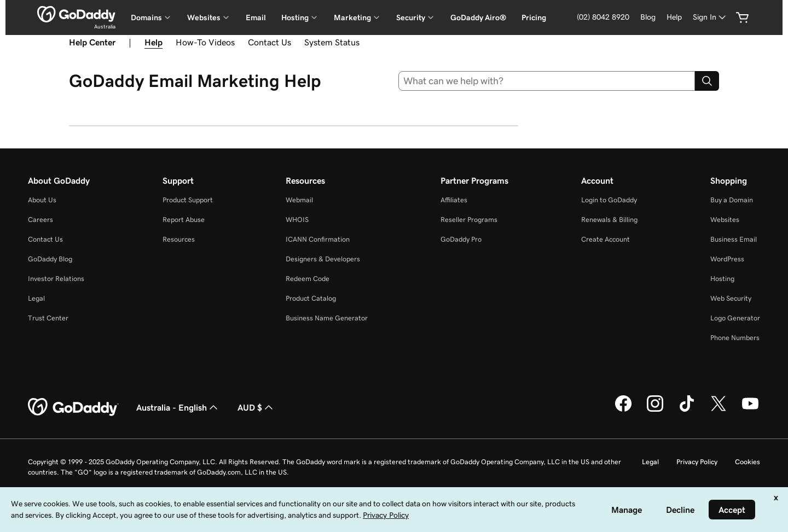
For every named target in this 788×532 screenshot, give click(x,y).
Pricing (534, 17)
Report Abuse (184, 220)
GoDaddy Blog (50, 259)
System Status (332, 42)
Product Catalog (311, 298)
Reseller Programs (469, 220)
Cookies (748, 462)
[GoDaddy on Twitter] (719, 410)
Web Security (731, 298)
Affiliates (454, 200)
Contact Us (270, 42)
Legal (36, 298)
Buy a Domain (732, 200)
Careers (40, 220)
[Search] (707, 81)
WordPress (727, 259)
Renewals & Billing (609, 220)
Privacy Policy (697, 462)
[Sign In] (710, 17)
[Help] (674, 17)
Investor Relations (56, 279)
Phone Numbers (735, 338)
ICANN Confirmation (318, 239)
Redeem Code (308, 279)
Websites (725, 220)
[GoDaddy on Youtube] (750, 410)
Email (256, 17)
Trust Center (48, 318)
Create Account (606, 239)
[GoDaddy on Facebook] (623, 410)
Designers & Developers (323, 259)
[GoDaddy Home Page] (73, 407)
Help (153, 42)
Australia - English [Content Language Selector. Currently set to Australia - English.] (178, 407)
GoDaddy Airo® (478, 17)
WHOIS (297, 220)
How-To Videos (205, 42)
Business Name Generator (327, 318)
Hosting (722, 279)
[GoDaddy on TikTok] (687, 410)
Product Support (188, 200)
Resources (179, 239)
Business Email (734, 239)
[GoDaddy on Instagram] (655, 410)
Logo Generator (735, 318)
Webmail (299, 200)
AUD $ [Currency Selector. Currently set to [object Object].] (256, 407)
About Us (42, 200)
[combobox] (547, 81)
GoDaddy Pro (461, 239)
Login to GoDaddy (609, 200)
